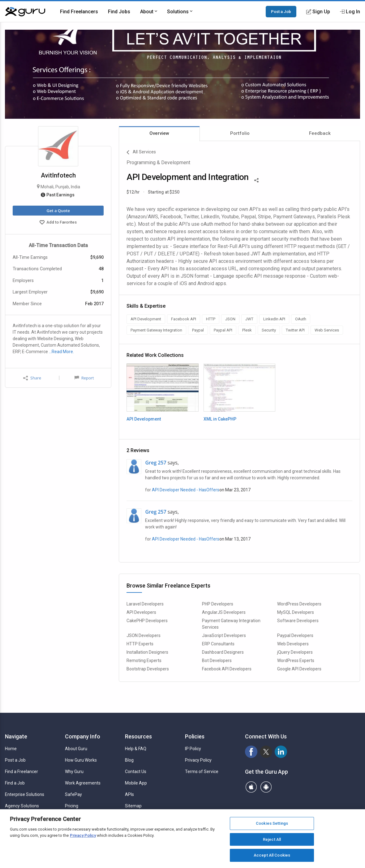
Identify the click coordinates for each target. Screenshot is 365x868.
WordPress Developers (299, 604)
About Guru (76, 749)
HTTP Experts (140, 644)
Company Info (83, 736)
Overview (159, 133)
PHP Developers (218, 604)
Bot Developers (217, 661)
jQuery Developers (295, 652)
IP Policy (193, 749)
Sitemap (133, 806)
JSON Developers (144, 635)
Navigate (16, 736)
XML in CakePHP (220, 419)
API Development (144, 419)
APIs (129, 794)
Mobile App (136, 783)
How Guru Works (81, 760)
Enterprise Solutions (25, 794)
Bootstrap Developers (148, 669)
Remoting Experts (144, 661)
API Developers (141, 612)
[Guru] (25, 12)
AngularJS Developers (224, 612)
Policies (195, 736)
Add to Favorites (58, 223)
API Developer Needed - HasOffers (186, 490)
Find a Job (15, 783)
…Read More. (61, 352)
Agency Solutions (22, 806)
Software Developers (298, 621)
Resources (138, 736)
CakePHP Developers (147, 621)
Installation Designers (147, 652)
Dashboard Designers (223, 652)
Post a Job (281, 11)
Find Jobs (119, 12)
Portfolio (240, 133)
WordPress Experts (296, 661)
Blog (129, 760)
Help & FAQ (136, 749)
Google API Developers (299, 669)
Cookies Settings (272, 823)
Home (11, 749)
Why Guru (74, 772)
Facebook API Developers (227, 669)
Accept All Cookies (272, 855)
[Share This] (256, 180)
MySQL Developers (296, 612)
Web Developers (293, 644)
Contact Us (136, 772)
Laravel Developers (145, 604)
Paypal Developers (295, 635)
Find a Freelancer (21, 772)
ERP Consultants (218, 644)
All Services (141, 152)
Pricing (72, 806)
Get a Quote (58, 211)
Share (32, 378)
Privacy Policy (198, 760)
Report (84, 378)
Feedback (320, 133)
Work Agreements (83, 783)
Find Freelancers (79, 12)
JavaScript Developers (224, 635)
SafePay (73, 794)
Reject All (272, 839)
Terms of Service (202, 772)
